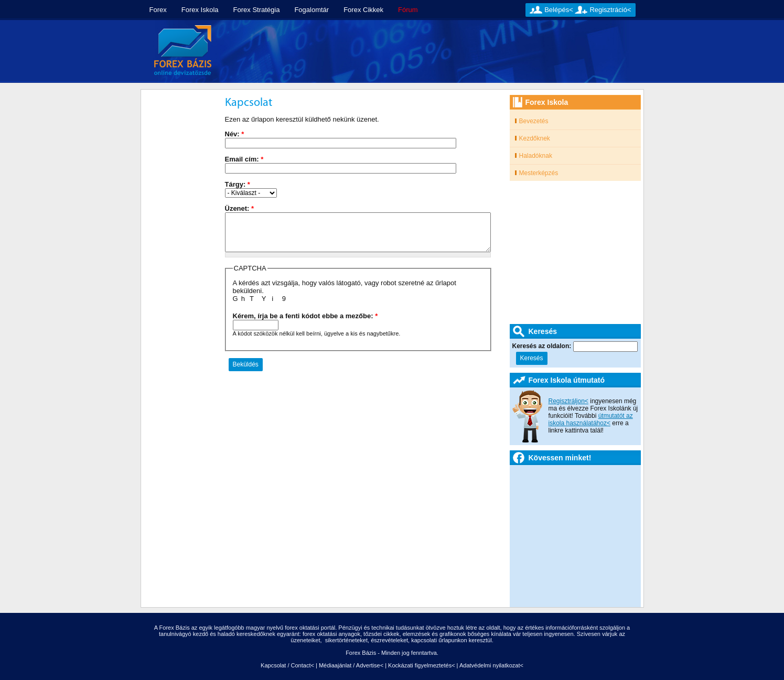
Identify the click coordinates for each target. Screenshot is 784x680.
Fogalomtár (312, 10)
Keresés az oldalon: (543, 346)
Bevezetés (534, 121)
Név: (235, 134)
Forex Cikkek (363, 10)
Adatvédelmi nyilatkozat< (491, 665)
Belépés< (559, 10)
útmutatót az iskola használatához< (591, 419)
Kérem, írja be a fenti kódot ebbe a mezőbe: (305, 316)
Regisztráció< (610, 10)
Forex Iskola (200, 10)
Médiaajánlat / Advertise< (351, 665)
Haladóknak (536, 156)
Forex (158, 10)
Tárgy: (238, 184)
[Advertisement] (432, 51)
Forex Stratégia (257, 10)
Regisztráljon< (568, 401)
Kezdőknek (535, 138)
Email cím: (244, 159)
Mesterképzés (539, 173)
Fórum (408, 10)
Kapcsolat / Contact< (287, 665)
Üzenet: (240, 208)
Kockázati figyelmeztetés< (421, 665)
